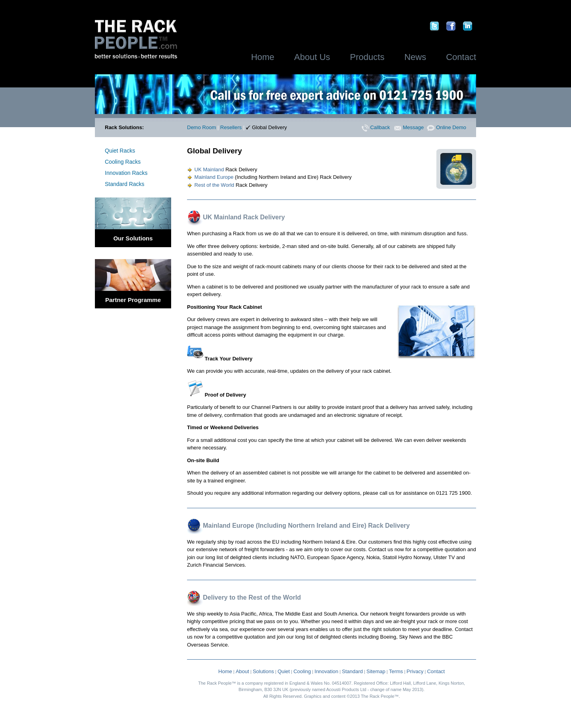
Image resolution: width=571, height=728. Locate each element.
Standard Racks (125, 184)
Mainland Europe (210, 177)
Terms (396, 671)
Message (409, 127)
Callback (376, 127)
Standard (352, 671)
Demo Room (202, 127)
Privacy (415, 671)
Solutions (263, 671)
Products (367, 57)
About (242, 671)
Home (263, 57)
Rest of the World (211, 185)
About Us (312, 57)
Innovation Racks (126, 173)
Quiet (284, 671)
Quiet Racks (120, 151)
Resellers (231, 127)
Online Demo (447, 127)
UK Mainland (205, 169)
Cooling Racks (123, 162)
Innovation (326, 671)
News (415, 57)
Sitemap (376, 671)
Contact (461, 57)
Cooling (302, 671)
